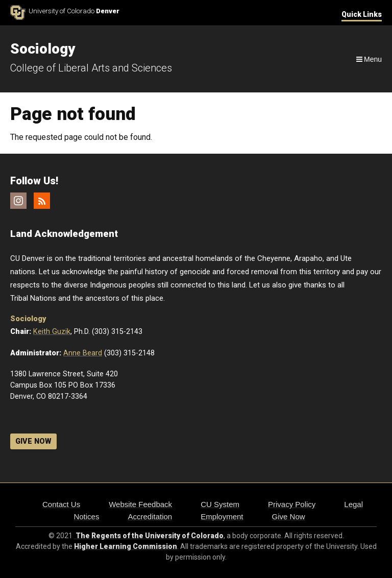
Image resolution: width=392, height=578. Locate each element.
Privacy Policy (292, 504)
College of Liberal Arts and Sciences (91, 68)
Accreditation (150, 516)
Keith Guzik (52, 332)
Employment (222, 516)
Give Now (289, 516)
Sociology (28, 319)
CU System (220, 504)
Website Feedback (140, 504)
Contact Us (61, 504)
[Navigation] (368, 59)
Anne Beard (83, 353)
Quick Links (362, 14)
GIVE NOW (33, 441)
